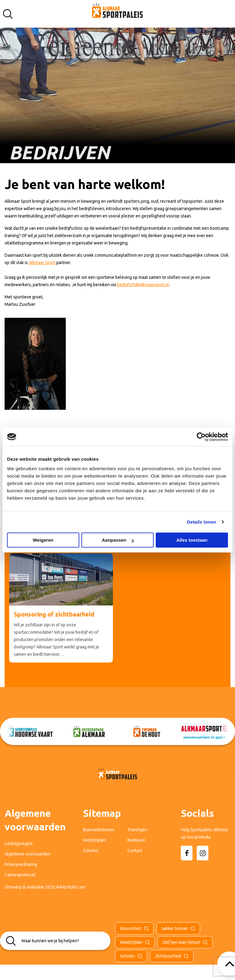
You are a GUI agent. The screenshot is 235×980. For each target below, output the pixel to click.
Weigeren (43, 540)
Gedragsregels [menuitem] (19, 844)
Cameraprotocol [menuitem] (20, 875)
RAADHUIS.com (71, 887)
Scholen (127, 956)
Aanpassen (118, 540)
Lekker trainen (174, 928)
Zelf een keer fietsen (181, 942)
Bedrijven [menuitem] (136, 840)
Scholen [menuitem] (91, 851)
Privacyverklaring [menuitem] (21, 864)
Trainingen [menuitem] (137, 830)
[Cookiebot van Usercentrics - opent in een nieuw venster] (201, 437)
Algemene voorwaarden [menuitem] (27, 854)
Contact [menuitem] (135, 851)
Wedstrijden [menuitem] (95, 840)
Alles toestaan (192, 540)
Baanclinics (131, 928)
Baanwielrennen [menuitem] (99, 830)
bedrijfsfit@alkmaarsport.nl (143, 285)
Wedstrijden (131, 942)
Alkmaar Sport (42, 263)
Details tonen (201, 522)
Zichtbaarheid (168, 956)
